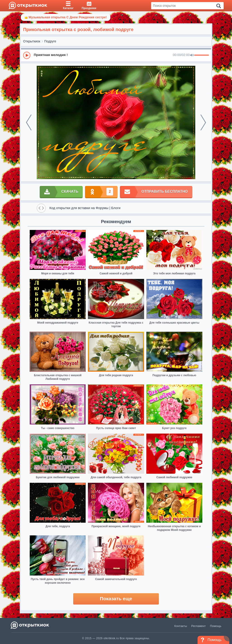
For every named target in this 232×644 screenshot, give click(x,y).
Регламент (198, 626)
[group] (116, 55)
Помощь (216, 626)
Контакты (181, 626)
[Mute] (192, 55)
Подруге (50, 41)
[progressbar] (202, 55)
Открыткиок (32, 41)
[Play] (27, 55)
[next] (203, 122)
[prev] (29, 122)
